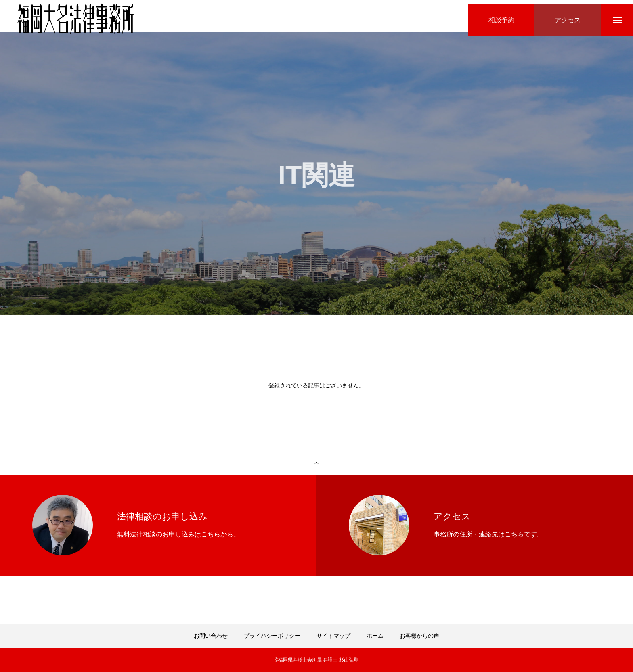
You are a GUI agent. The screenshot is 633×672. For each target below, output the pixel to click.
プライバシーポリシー (272, 636)
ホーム (375, 636)
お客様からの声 (419, 636)
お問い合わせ (211, 636)
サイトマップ (333, 636)
